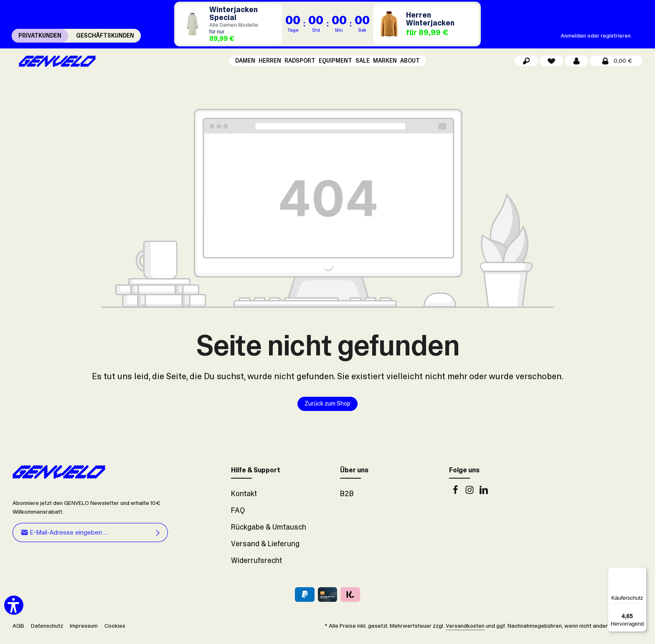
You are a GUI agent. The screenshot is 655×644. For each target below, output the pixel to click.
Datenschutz (47, 631)
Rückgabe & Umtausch (269, 533)
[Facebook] (456, 498)
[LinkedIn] (484, 498)
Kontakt (244, 499)
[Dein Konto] (576, 64)
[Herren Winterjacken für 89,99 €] (426, 24)
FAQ (238, 516)
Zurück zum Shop (328, 409)
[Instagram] (470, 498)
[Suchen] (526, 64)
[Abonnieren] (158, 538)
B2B (347, 499)
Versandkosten (465, 631)
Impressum (84, 631)
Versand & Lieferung (265, 550)
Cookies (115, 631)
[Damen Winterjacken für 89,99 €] (229, 24)
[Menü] (642, 572)
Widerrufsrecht (256, 566)
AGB (18, 631)
